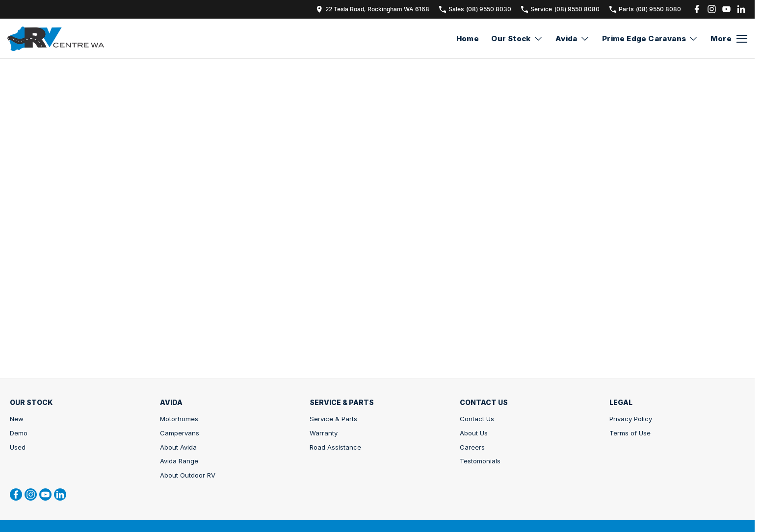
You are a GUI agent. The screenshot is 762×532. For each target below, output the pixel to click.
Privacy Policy (631, 419)
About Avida (178, 447)
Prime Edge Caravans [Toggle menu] (650, 38)
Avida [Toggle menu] (573, 38)
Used (18, 447)
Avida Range (179, 461)
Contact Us (477, 419)
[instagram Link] (712, 9)
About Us (474, 433)
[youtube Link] (726, 9)
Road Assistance (335, 447)
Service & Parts (333, 419)
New (17, 419)
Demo (19, 433)
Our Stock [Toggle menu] (517, 38)
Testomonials (480, 461)
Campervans (180, 433)
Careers (472, 447)
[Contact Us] (373, 9)
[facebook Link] (697, 9)
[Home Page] (56, 39)
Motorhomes (179, 419)
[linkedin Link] (741, 9)
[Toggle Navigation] (729, 39)
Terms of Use (630, 433)
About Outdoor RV (188, 475)
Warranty (324, 433)
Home (468, 38)
